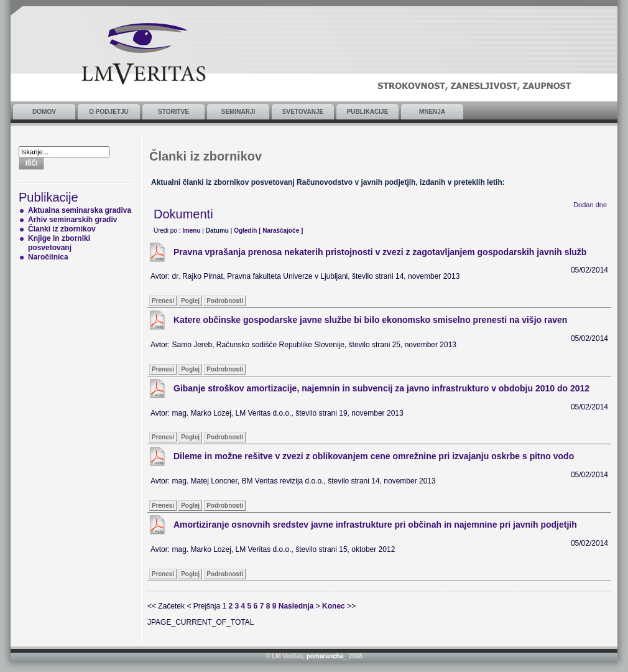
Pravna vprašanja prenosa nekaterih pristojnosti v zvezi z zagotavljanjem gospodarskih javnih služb (380, 252)
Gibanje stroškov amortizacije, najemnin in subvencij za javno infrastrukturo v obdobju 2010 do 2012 (381, 388)
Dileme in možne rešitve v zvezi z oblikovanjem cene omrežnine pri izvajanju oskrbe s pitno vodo (374, 456)
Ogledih (245, 231)
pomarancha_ (327, 656)
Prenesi (163, 301)
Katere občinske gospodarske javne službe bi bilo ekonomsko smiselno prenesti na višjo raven (370, 320)
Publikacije (368, 112)
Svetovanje (303, 112)
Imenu (191, 231)
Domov (44, 112)
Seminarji (238, 112)
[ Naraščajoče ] (281, 231)
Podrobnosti (225, 301)
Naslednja (296, 606)
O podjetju (109, 112)
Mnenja (432, 112)
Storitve (173, 112)
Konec (334, 606)
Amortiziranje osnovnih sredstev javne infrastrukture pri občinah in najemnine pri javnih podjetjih (375, 525)
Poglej (190, 301)
